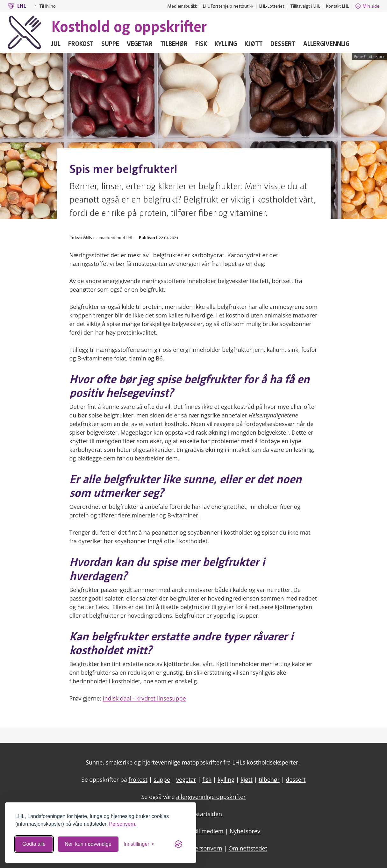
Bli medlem (208, 831)
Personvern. (123, 824)
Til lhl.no (45, 6)
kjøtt (247, 779)
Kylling (226, 43)
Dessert (283, 43)
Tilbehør (174, 43)
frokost (138, 779)
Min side (367, 6)
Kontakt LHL (337, 6)
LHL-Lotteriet (272, 6)
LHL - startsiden (201, 814)
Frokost (81, 43)
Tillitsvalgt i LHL (305, 6)
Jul (56, 43)
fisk (207, 779)
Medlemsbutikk (182, 6)
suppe (162, 779)
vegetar (186, 779)
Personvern (207, 848)
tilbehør (269, 779)
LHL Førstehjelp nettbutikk (228, 6)
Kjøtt (254, 43)
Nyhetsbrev (245, 831)
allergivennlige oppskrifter (211, 797)
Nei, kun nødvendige (88, 844)
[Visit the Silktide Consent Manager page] (178, 844)
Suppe (110, 43)
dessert (296, 779)
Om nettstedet (248, 848)
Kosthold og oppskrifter (129, 25)
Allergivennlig (326, 43)
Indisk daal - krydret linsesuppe (144, 698)
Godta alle (34, 844)
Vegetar (140, 43)
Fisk (201, 43)
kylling (226, 779)
